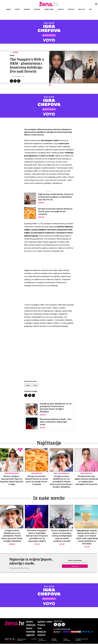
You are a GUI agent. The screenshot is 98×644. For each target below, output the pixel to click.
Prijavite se (75, 566)
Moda (9, 9)
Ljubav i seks (49, 9)
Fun (90, 9)
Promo (41, 625)
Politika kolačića (54, 640)
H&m (35, 385)
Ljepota (61, 9)
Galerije (27, 9)
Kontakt (34, 640)
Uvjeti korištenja (67, 640)
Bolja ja (82, 9)
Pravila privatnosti (42, 640)
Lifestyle (71, 9)
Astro (17, 9)
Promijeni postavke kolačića (82, 640)
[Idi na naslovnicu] (49, 6)
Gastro (37, 9)
